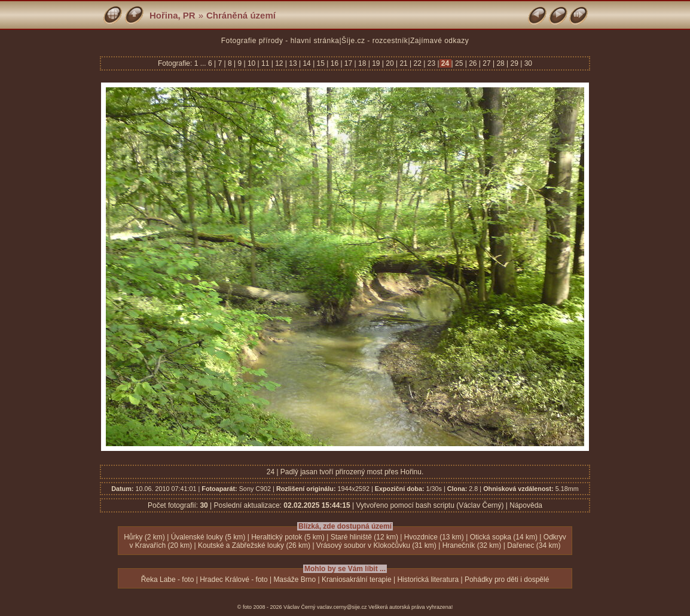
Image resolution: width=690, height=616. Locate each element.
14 (307, 63)
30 (527, 63)
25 (459, 63)
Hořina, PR (172, 15)
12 (279, 63)
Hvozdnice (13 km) (434, 537)
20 (390, 63)
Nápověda (526, 505)
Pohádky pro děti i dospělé (507, 580)
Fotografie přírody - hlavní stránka (280, 41)
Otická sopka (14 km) (504, 537)
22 (417, 63)
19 (376, 63)
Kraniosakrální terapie (357, 580)
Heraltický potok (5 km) (288, 537)
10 (252, 63)
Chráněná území (241, 15)
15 (320, 63)
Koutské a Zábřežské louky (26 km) (254, 545)
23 (431, 63)
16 (334, 63)
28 (500, 63)
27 (487, 63)
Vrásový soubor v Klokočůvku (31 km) (376, 545)
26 (473, 63)
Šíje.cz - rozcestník (375, 41)
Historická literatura (428, 580)
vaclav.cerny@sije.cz (342, 607)
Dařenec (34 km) (534, 545)
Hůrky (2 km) (144, 537)
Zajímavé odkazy (439, 41)
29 (514, 63)
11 (265, 63)
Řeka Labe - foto (168, 580)
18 (362, 63)
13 (293, 63)
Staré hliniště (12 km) (364, 537)
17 (349, 63)
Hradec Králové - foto (233, 580)
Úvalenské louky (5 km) (208, 537)
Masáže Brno (294, 580)
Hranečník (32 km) (472, 545)
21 (404, 63)
